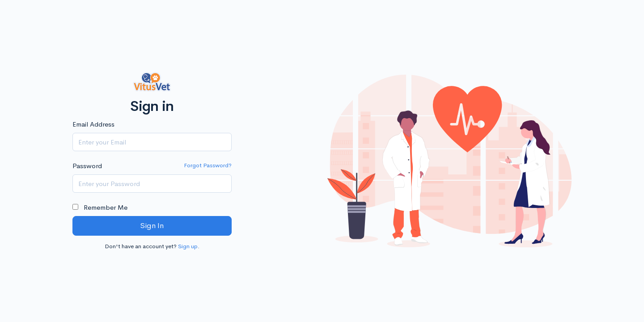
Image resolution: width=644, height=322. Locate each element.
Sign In (152, 226)
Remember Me (100, 207)
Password (87, 166)
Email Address (93, 124)
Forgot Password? (208, 165)
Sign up (188, 246)
